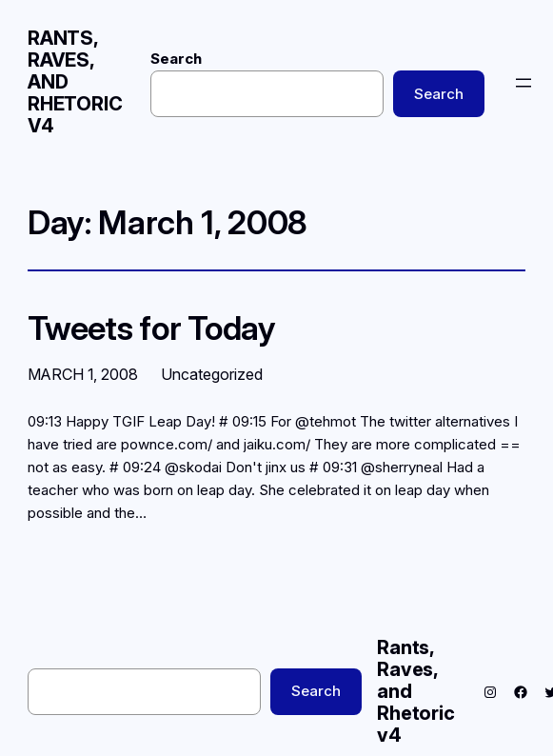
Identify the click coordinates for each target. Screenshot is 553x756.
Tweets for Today (151, 328)
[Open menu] (523, 83)
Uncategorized (212, 374)
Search (176, 59)
